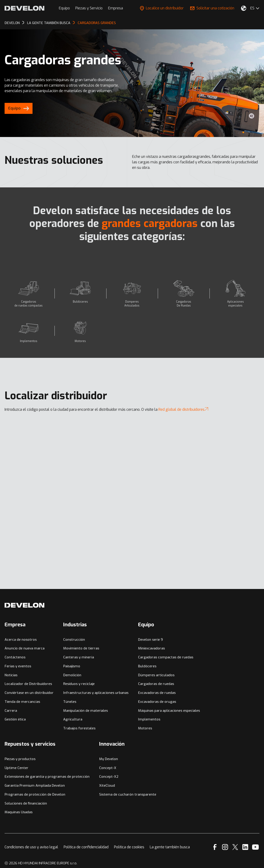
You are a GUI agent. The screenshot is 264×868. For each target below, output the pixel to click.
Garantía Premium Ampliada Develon (35, 786)
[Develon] (24, 8)
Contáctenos (15, 657)
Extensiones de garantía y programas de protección (47, 777)
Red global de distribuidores (183, 409)
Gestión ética (15, 719)
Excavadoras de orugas (157, 702)
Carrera (11, 711)
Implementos (149, 719)
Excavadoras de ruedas (157, 693)
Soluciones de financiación (26, 803)
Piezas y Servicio (89, 8)
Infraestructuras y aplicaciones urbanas (96, 693)
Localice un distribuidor (162, 8)
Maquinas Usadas (19, 812)
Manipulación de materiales (86, 711)
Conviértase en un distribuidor (29, 693)
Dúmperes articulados (156, 675)
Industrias (75, 625)
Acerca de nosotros (21, 640)
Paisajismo (72, 666)
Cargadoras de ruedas (156, 684)
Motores (145, 728)
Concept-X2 (109, 777)
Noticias (11, 675)
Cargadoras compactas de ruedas (166, 657)
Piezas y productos (20, 759)
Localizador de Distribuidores (28, 684)
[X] (235, 847)
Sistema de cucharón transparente (128, 794)
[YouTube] (255, 847)
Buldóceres (147, 666)
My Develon (109, 759)
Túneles (70, 702)
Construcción (74, 640)
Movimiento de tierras (81, 648)
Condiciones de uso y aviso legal (31, 847)
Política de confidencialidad (86, 847)
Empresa (116, 8)
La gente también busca (170, 847)
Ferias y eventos (18, 666)
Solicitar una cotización (212, 8)
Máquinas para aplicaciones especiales (169, 711)
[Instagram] (225, 847)
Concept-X (108, 768)
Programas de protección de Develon (35, 794)
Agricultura (73, 719)
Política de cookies (129, 847)
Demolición (72, 675)
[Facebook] (215, 847)
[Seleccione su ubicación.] (244, 8)
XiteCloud (107, 786)
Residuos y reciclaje (79, 684)
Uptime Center (16, 768)
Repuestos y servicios (30, 744)
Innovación (112, 744)
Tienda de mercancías (22, 702)
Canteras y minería (79, 657)
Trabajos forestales (79, 728)
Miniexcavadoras (151, 648)
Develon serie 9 (150, 640)
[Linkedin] (245, 847)
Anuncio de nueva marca (24, 648)
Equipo (64, 8)
